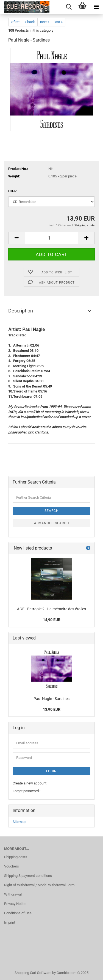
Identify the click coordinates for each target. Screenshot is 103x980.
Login (51, 771)
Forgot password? (27, 791)
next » (45, 22)
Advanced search (52, 523)
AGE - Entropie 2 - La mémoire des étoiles (51, 609)
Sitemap (19, 822)
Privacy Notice (15, 904)
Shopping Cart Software (33, 973)
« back (30, 22)
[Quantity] (51, 238)
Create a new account (30, 783)
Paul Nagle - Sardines (51, 699)
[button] (16, 238)
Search (52, 511)
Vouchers (12, 866)
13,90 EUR (52, 709)
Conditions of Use (18, 913)
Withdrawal (13, 894)
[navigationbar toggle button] (96, 7)
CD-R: (13, 191)
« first (15, 22)
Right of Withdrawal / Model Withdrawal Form (39, 885)
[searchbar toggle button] (69, 7)
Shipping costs (16, 857)
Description (21, 311)
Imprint (10, 922)
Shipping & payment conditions (28, 876)
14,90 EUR (52, 620)
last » (59, 22)
